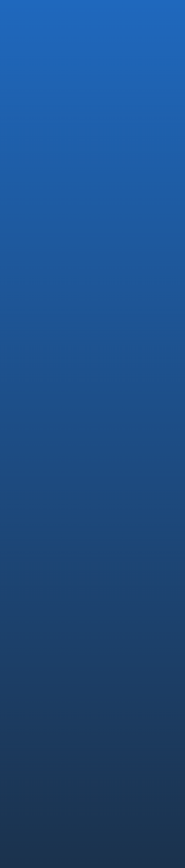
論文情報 (106, 716)
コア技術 (106, 689)
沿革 (13, 696)
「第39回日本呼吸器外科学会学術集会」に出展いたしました (35, 292)
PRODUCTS (19, 732)
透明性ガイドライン (72, 810)
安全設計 (106, 696)
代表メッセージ (21, 689)
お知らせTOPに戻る (33, 327)
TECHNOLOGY (113, 681)
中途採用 (106, 740)
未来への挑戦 (110, 709)
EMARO (15, 740)
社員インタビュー (113, 753)
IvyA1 (13, 747)
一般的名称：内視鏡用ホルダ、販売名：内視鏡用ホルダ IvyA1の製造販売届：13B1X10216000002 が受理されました (93, 297)
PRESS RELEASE (42, 160)
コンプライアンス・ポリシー (28, 810)
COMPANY (18, 681)
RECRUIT (107, 732)
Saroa (14, 760)
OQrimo (16, 753)
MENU (173, 12)
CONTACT (108, 779)
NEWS (103, 765)
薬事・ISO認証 (111, 703)
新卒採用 (106, 747)
